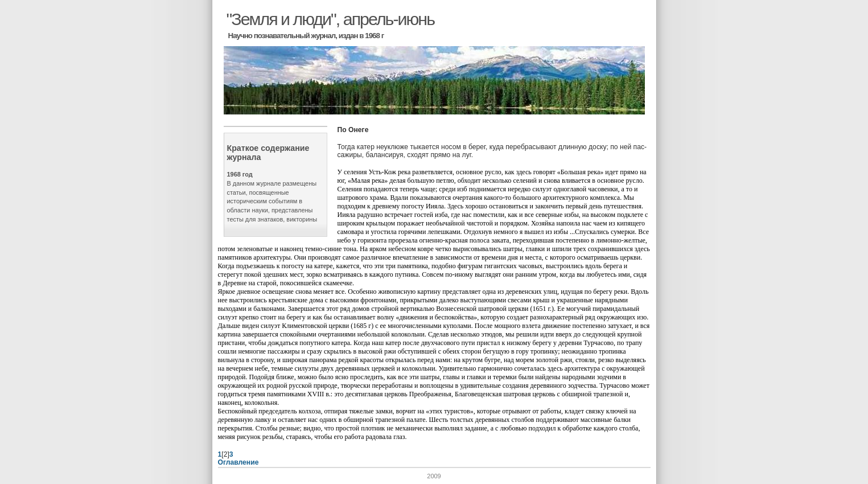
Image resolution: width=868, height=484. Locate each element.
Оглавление (238, 462)
